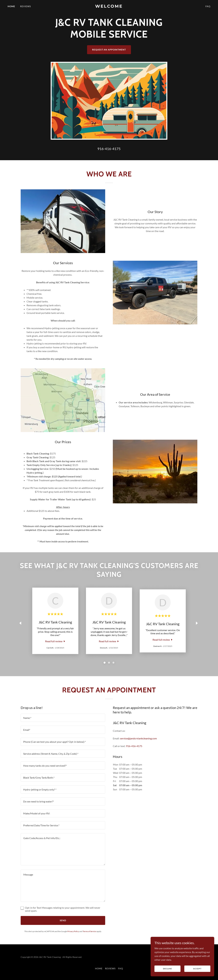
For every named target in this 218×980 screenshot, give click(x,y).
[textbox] (63, 718)
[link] (109, 7)
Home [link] (11, 6)
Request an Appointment (109, 50)
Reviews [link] (26, 6)
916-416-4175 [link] (109, 149)
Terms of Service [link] (90, 931)
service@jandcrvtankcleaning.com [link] (138, 738)
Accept (197, 969)
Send (63, 920)
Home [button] (99, 968)
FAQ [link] (208, 6)
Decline (167, 969)
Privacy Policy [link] (73, 931)
